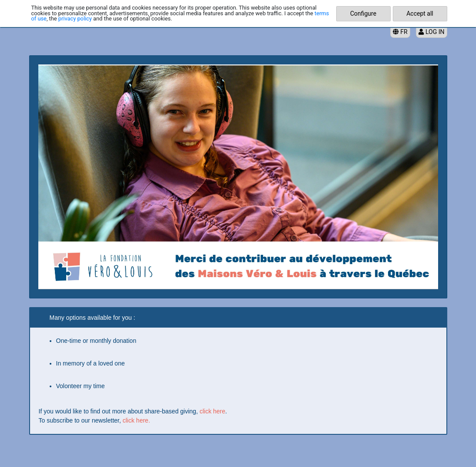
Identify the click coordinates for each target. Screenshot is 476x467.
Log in (431, 32)
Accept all (420, 14)
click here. (137, 420)
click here (212, 411)
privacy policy (75, 19)
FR (400, 32)
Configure (363, 14)
